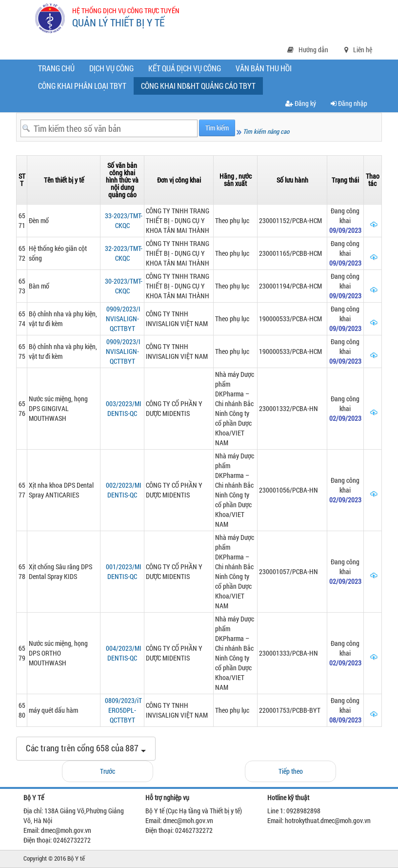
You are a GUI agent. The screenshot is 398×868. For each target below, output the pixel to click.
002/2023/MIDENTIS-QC (124, 490)
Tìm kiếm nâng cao (263, 131)
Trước (108, 771)
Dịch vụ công (111, 68)
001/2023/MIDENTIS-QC (124, 571)
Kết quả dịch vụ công (185, 68)
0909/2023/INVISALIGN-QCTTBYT (123, 319)
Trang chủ (56, 68)
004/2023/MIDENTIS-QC (124, 653)
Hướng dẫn (308, 50)
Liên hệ (358, 50)
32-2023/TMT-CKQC (124, 253)
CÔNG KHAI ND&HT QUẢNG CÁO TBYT (200, 87)
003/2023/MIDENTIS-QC (124, 408)
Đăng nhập (349, 103)
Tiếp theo (291, 771)
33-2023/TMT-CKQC (124, 220)
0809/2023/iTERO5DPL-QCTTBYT (123, 710)
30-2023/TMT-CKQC (124, 286)
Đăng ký (301, 103)
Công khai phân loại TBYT (82, 86)
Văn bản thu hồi (264, 68)
